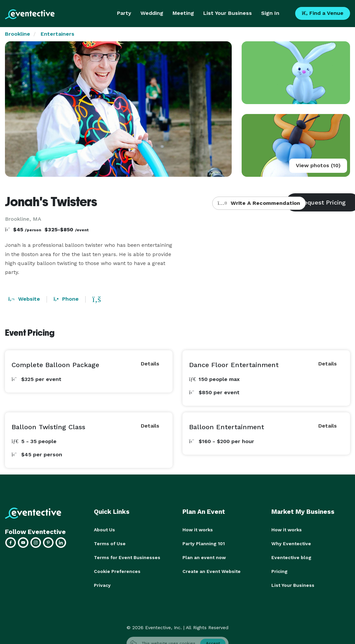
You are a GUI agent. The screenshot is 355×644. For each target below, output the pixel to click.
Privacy (102, 585)
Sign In (270, 13)
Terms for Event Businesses (127, 557)
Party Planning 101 (204, 544)
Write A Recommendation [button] (259, 203)
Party (124, 13)
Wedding (152, 13)
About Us (104, 530)
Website (24, 299)
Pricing (279, 571)
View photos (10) (318, 165)
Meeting (183, 13)
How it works (198, 530)
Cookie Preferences (117, 571)
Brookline (18, 34)
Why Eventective (291, 544)
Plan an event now (204, 557)
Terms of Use (110, 544)
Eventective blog (291, 557)
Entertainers (58, 34)
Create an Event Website (212, 571)
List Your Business (228, 13)
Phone (66, 299)
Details (150, 364)
